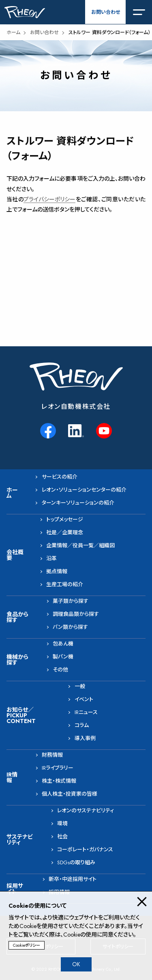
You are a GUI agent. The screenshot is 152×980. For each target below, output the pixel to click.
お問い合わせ (106, 12)
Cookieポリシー (27, 945)
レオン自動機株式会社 (76, 407)
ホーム (13, 32)
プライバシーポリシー (49, 199)
